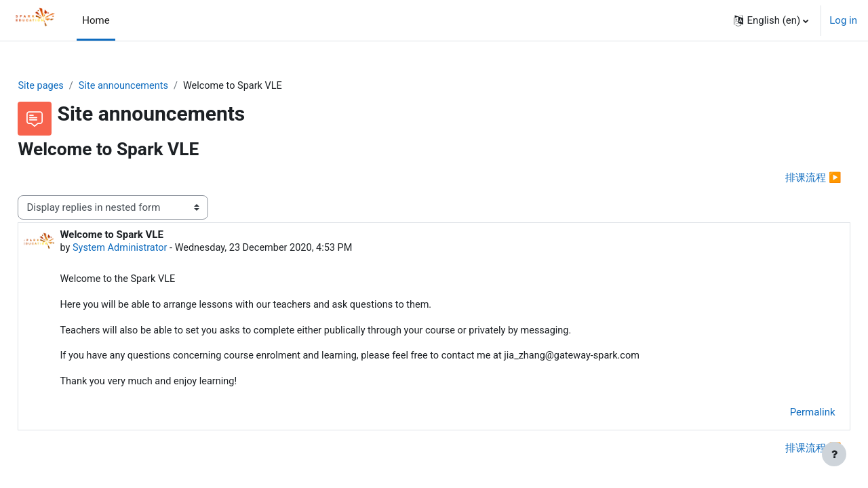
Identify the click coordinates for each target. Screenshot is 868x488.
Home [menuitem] (96, 20)
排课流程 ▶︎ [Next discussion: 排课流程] (783, 178)
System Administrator (152, 249)
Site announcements (157, 86)
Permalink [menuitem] (782, 416)
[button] (771, 20)
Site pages (72, 86)
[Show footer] (834, 454)
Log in (843, 20)
